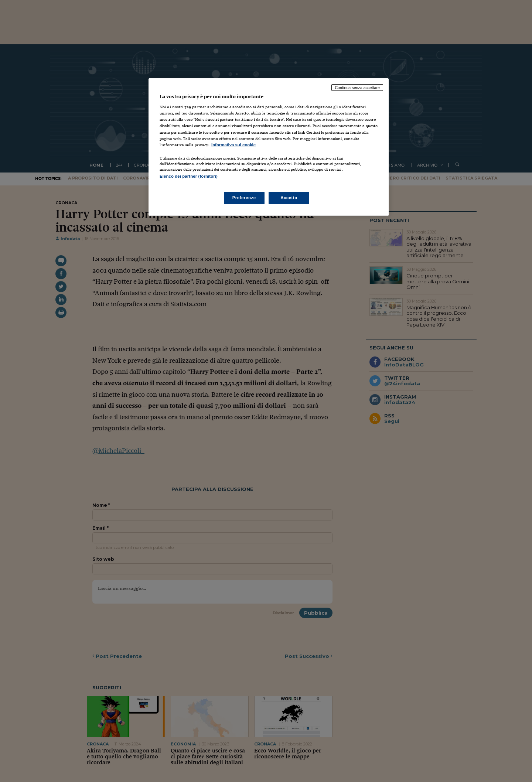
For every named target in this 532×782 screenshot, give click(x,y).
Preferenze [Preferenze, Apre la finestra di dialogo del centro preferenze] (244, 198)
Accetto (289, 198)
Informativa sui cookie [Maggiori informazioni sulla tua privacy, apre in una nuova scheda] (233, 145)
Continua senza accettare (357, 88)
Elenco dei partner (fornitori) (189, 176)
